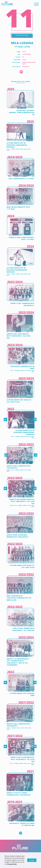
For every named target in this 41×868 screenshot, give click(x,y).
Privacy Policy (12, 864)
